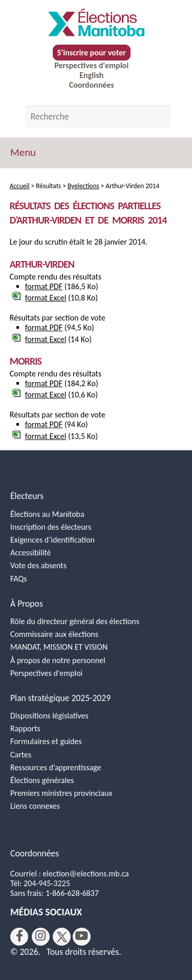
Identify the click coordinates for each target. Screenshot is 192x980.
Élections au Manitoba (47, 514)
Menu (23, 152)
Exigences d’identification (52, 540)
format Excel (46, 298)
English (91, 75)
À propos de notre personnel (58, 660)
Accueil (20, 186)
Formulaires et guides (46, 741)
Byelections (83, 186)
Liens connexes (35, 806)
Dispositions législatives (49, 716)
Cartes (21, 755)
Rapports (25, 728)
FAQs (19, 579)
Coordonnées (92, 85)
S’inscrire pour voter (92, 53)
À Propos (27, 604)
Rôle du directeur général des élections (75, 621)
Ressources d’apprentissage (56, 767)
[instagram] (41, 937)
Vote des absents (38, 565)
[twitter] (62, 937)
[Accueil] (96, 23)
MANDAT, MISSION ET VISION (59, 647)
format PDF (44, 286)
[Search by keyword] (98, 116)
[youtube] (82, 937)
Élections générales (42, 780)
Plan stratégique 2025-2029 (60, 698)
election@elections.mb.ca (86, 874)
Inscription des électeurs (51, 527)
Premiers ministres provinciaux (61, 793)
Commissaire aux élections (54, 634)
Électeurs (27, 496)
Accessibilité (31, 553)
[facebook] (19, 937)
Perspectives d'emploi (91, 65)
